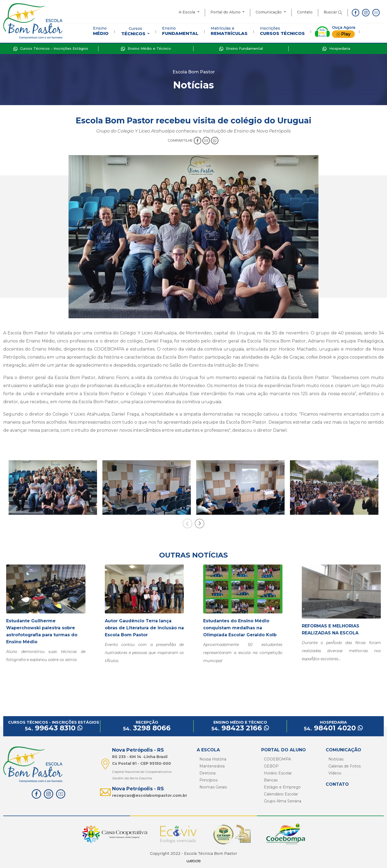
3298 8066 (147, 728)
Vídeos (335, 773)
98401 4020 (333, 728)
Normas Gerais (213, 787)
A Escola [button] (187, 12)
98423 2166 (240, 728)
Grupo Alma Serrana (283, 801)
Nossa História (213, 759)
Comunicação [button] (269, 12)
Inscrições (282, 31)
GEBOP (271, 766)
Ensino (101, 31)
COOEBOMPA (277, 759)
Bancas (271, 780)
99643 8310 (54, 728)
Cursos (134, 31)
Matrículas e (229, 31)
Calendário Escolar (281, 794)
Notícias (336, 759)
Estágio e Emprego (282, 787)
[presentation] (187, 524)
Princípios (208, 780)
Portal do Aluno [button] (226, 12)
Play (343, 34)
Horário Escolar (278, 773)
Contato (305, 12)
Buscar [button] (333, 12)
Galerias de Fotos (345, 766)
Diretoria (207, 773)
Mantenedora (212, 766)
